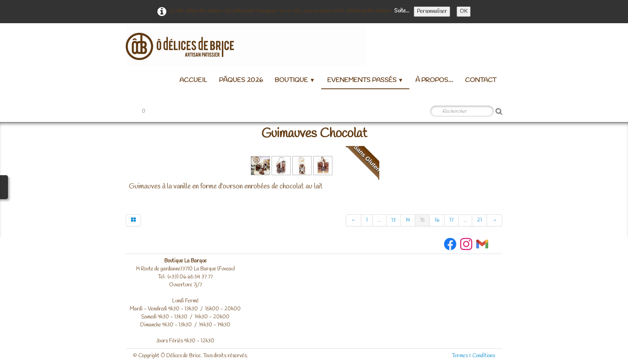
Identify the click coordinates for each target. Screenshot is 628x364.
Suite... (402, 11)
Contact (481, 80)
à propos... (434, 80)
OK (464, 11)
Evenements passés (365, 80)
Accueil (193, 80)
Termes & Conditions (473, 356)
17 (451, 220)
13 (394, 220)
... (379, 220)
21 (479, 220)
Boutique (295, 80)
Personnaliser (432, 11)
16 (437, 220)
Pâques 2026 (241, 80)
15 (422, 220)
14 (408, 220)
